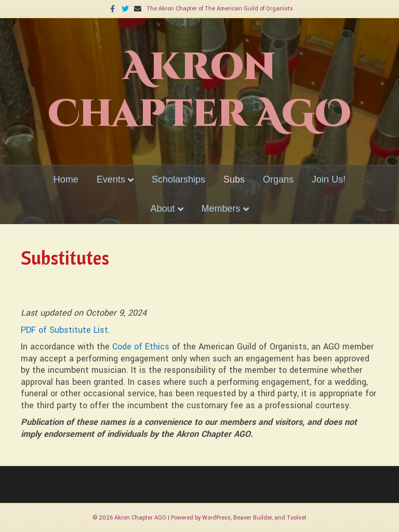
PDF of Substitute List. (65, 330)
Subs (234, 179)
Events (111, 179)
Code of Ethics (141, 347)
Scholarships (178, 179)
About (162, 209)
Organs (278, 179)
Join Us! (329, 179)
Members (221, 209)
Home (66, 179)
